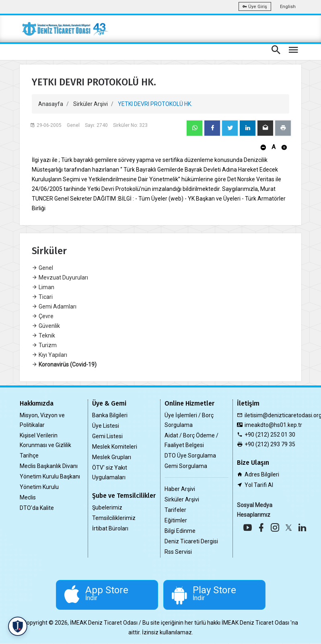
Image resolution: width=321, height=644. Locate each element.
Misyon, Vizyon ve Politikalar (42, 420)
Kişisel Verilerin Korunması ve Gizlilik (45, 440)
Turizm (44, 345)
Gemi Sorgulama (186, 466)
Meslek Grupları (112, 457)
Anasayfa (51, 104)
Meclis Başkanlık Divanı (49, 466)
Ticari (42, 297)
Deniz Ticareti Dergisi (191, 541)
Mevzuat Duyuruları (60, 277)
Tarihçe (29, 456)
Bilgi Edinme (180, 531)
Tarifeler (175, 510)
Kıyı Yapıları (49, 355)
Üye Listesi (106, 426)
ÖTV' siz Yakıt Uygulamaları (110, 472)
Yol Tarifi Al (259, 485)
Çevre (43, 316)
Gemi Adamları (54, 306)
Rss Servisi (178, 552)
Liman (43, 287)
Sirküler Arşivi (91, 104)
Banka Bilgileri (110, 415)
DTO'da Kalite (37, 508)
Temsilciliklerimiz (114, 518)
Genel (42, 268)
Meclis (28, 497)
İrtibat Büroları (110, 528)
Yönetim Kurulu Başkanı (50, 476)
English (288, 7)
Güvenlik (46, 326)
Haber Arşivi (180, 489)
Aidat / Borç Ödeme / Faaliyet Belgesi (191, 440)
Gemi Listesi (107, 436)
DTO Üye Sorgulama (190, 456)
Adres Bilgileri (262, 474)
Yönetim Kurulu (39, 487)
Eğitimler (176, 520)
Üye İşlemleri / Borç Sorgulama (189, 420)
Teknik (43, 335)
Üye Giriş (255, 7)
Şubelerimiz (107, 507)
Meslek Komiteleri (115, 447)
